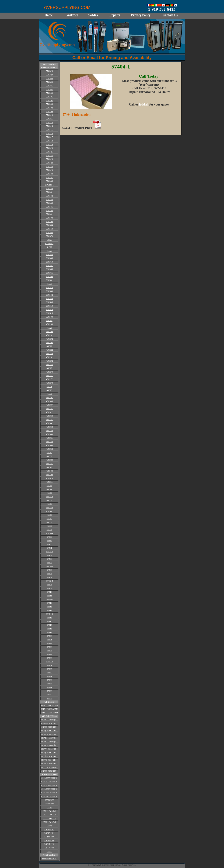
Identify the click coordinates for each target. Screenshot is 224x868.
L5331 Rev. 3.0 (49, 822)
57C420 (49, 148)
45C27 (49, 368)
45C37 (49, 453)
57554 (49, 698)
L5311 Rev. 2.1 (49, 811)
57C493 (49, 218)
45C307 (49, 405)
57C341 (49, 86)
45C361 (49, 438)
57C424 (49, 163)
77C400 (49, 317)
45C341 (49, 420)
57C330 (49, 78)
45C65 (49, 515)
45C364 (49, 449)
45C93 (49, 526)
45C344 (49, 431)
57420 (49, 636)
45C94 (49, 530)
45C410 (49, 478)
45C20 (49, 328)
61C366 (49, 273)
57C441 (49, 192)
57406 (49, 574)
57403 (49, 559)
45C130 (49, 324)
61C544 (49, 299)
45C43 (49, 486)
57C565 (49, 233)
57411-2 (49, 599)
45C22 (49, 346)
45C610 (49, 497)
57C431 (49, 177)
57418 (49, 629)
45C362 (49, 442)
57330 (49, 537)
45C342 (49, 423)
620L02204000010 (49, 793)
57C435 (49, 181)
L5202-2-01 (49, 833)
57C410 (49, 115)
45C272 (49, 379)
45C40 (49, 467)
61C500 (49, 277)
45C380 (49, 460)
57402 (49, 555)
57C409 (49, 111)
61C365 (49, 269)
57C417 (49, 137)
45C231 (49, 357)
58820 (49, 240)
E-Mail (144, 104)
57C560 (49, 229)
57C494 (49, 221)
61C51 (49, 284)
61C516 (49, 288)
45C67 (49, 519)
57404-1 (49, 566)
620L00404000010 (49, 789)
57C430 (49, 174)
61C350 (49, 262)
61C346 (49, 258)
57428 (49, 651)
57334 (49, 541)
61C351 (49, 266)
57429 (49, 654)
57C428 (49, 166)
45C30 (49, 394)
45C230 (49, 354)
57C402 (49, 100)
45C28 (49, 387)
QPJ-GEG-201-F (49, 858)
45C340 (49, 416)
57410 (49, 592)
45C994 (49, 533)
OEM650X (49, 848)
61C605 (49, 302)
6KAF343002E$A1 (49, 738)
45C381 (49, 464)
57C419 (49, 144)
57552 (49, 695)
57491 (49, 687)
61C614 (49, 310)
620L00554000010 (49, 778)
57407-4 (49, 581)
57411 (49, 596)
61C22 (49, 247)
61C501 (49, 280)
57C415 (49, 130)
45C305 (49, 401)
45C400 (49, 471)
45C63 (49, 504)
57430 (49, 658)
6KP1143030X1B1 (49, 723)
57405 (49, 570)
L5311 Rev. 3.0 (49, 815)
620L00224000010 (49, 785)
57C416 (49, 133)
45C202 (49, 339)
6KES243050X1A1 (49, 764)
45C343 (49, 427)
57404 (49, 563)
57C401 (49, 97)
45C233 (49, 365)
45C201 (49, 335)
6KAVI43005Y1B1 (49, 734)
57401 (49, 548)
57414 (49, 610)
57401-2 (49, 552)
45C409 (49, 475)
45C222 (49, 350)
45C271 (49, 376)
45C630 (49, 508)
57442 (49, 680)
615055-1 (49, 244)
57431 (49, 665)
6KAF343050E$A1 (49, 745)
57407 (49, 577)
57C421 (49, 152)
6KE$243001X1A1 (49, 753)
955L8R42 (49, 804)
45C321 (49, 409)
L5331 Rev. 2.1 (49, 818)
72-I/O (49, 851)
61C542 (49, 295)
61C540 (49, 291)
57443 (49, 684)
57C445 (49, 203)
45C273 (49, 383)
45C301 (49, 398)
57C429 (49, 170)
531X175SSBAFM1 (49, 713)
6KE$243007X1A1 (49, 731)
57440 (49, 673)
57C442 (49, 196)
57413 (49, 607)
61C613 (49, 306)
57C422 (49, 155)
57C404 (49, 108)
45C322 (49, 412)
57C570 (49, 236)
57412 (49, 603)
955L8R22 (49, 800)
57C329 (49, 75)
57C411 (49, 119)
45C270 (49, 372)
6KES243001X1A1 (49, 760)
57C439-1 (49, 185)
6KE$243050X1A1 (49, 756)
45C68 (49, 522)
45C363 (49, 445)
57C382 (49, 89)
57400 (49, 544)
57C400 (49, 93)
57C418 (49, 141)
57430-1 (49, 662)
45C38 (49, 456)
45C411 (49, 482)
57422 (49, 643)
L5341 (49, 826)
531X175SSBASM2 (49, 709)
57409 (49, 588)
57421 (49, 640)
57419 (49, 632)
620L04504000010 (49, 796)
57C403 (49, 104)
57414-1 (49, 614)
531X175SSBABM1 (49, 705)
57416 (49, 621)
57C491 (49, 214)
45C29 (49, 390)
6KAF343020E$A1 (49, 720)
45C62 (49, 500)
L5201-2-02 (49, 829)
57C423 (49, 159)
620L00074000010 (49, 782)
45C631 (49, 511)
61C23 (49, 251)
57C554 (49, 225)
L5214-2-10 (49, 844)
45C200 (49, 332)
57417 (49, 625)
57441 (49, 676)
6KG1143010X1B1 (49, 767)
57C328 (49, 71)
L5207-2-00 (49, 840)
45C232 (49, 361)
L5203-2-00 (49, 837)
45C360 (49, 434)
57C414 (49, 126)
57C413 (49, 122)
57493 (49, 691)
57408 (49, 585)
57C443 (49, 199)
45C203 (49, 343)
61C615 (49, 313)
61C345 (49, 255)
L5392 (49, 807)
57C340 (49, 82)
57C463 (49, 210)
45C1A (49, 321)
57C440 (49, 188)
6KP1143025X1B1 (49, 727)
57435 (49, 669)
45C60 (49, 493)
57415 (49, 618)
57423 (49, 647)
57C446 (49, 207)
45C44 (49, 489)
